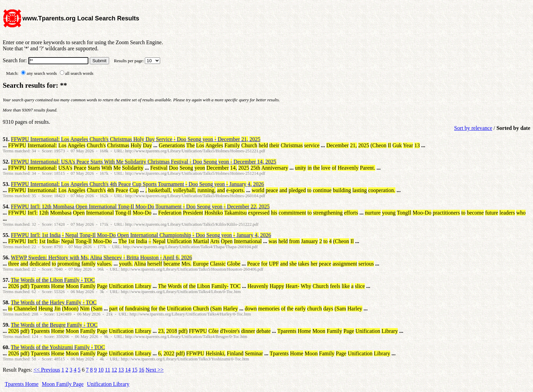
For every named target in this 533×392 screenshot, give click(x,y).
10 (101, 370)
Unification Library (108, 384)
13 (121, 370)
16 (141, 370)
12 (114, 370)
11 (108, 370)
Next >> (154, 370)
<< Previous (47, 370)
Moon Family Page (63, 384)
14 (128, 370)
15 (135, 370)
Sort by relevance (473, 128)
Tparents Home (22, 384)
